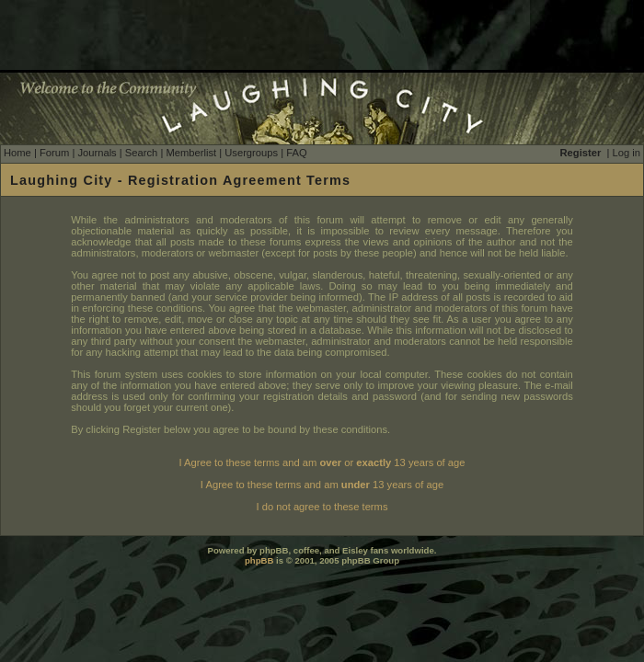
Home (17, 153)
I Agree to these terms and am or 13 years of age (322, 462)
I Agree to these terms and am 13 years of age (322, 485)
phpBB (259, 560)
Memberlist (191, 153)
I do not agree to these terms (322, 507)
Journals (97, 153)
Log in (627, 153)
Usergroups (251, 153)
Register (581, 153)
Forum (54, 153)
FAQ (296, 153)
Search (141, 153)
